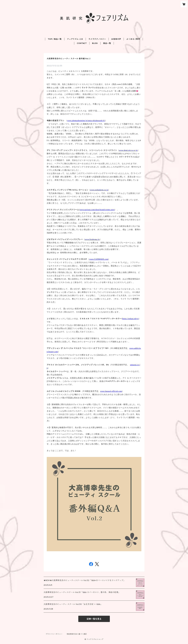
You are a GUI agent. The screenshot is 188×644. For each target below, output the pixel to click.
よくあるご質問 (133, 39)
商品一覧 (107, 43)
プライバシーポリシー (54, 634)
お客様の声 (116, 39)
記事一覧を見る (94, 619)
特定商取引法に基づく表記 (77, 634)
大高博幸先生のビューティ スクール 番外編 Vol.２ (69, 59)
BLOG (95, 43)
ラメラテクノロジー (97, 39)
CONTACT (82, 43)
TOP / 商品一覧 (55, 39)
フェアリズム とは (75, 39)
